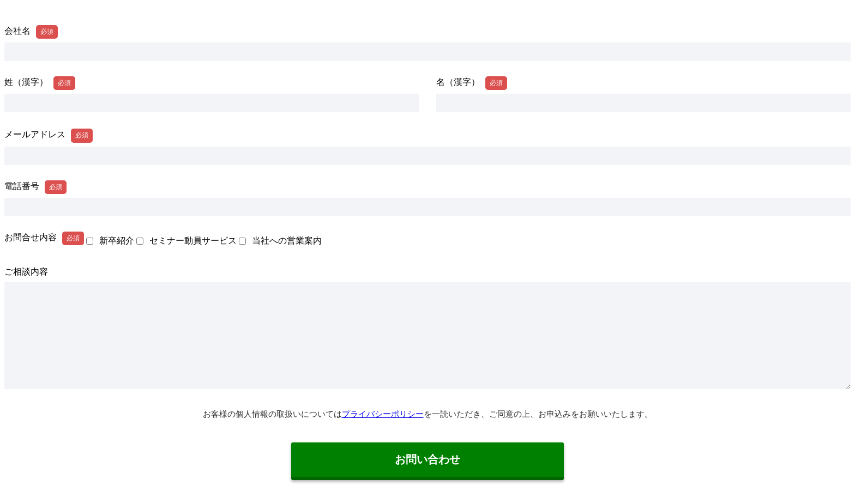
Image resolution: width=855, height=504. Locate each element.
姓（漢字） (26, 82)
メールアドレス (35, 134)
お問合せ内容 (31, 237)
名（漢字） (458, 82)
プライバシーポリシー (383, 414)
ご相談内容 (26, 272)
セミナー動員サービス (193, 241)
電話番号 (22, 186)
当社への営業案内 (287, 241)
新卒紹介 (117, 241)
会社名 (17, 31)
